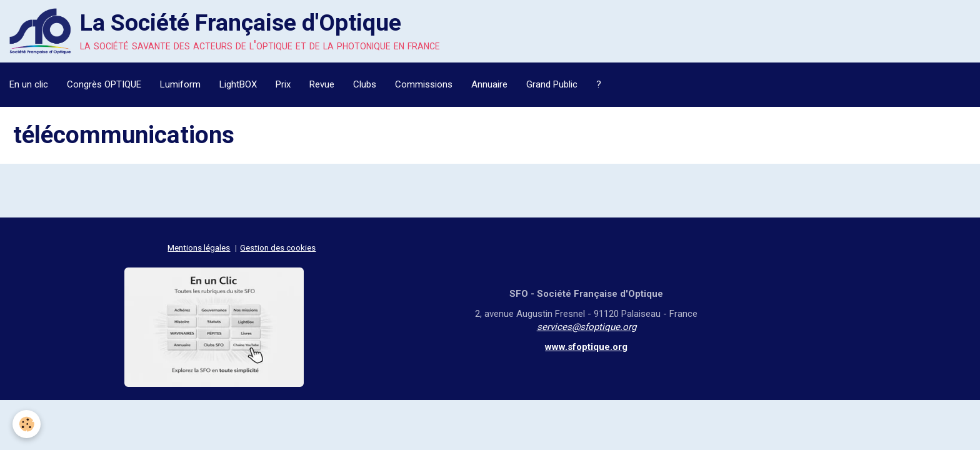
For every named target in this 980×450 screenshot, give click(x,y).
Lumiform (180, 84)
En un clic (29, 84)
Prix (283, 84)
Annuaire (489, 84)
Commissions (424, 84)
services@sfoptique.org (587, 327)
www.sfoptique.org (586, 347)
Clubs (365, 84)
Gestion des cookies (278, 247)
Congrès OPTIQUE (104, 84)
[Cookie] (27, 424)
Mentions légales (199, 247)
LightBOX (238, 84)
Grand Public (552, 84)
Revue (322, 84)
